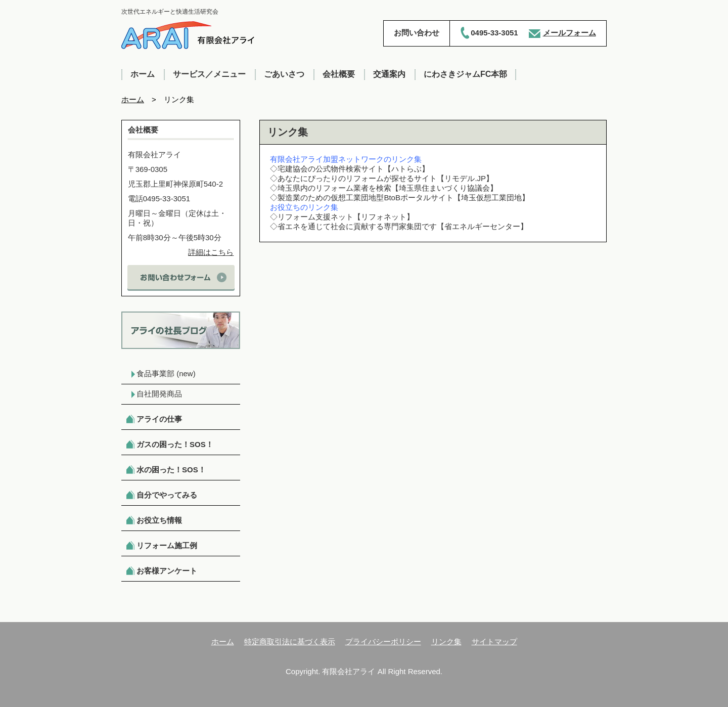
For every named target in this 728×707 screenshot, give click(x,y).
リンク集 (446, 642)
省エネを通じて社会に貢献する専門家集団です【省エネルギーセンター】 (403, 226)
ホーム (143, 74)
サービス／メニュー (209, 74)
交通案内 (389, 74)
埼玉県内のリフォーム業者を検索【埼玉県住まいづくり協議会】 (388, 188)
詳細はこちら (211, 252)
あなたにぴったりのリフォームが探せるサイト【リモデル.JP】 (385, 178)
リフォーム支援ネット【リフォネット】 (346, 217)
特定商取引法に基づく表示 (290, 642)
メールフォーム (570, 33)
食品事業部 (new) (166, 373)
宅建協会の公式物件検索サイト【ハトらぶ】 (353, 169)
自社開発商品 (159, 394)
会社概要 (339, 74)
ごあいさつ (284, 74)
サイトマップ (494, 642)
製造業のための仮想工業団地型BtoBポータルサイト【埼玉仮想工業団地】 (403, 197)
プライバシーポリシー (383, 642)
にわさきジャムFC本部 (465, 74)
